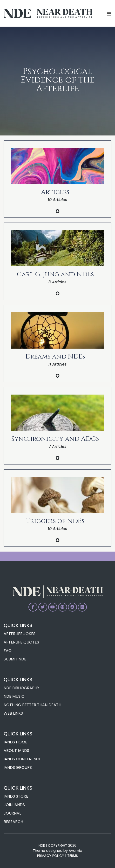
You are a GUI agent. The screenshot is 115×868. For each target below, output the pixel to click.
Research (13, 822)
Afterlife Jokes (20, 634)
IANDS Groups (18, 767)
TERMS (73, 856)
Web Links (13, 713)
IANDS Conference (22, 759)
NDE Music (14, 696)
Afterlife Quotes (21, 642)
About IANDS (16, 751)
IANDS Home (15, 742)
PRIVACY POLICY (51, 856)
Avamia (75, 851)
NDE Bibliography (21, 688)
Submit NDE (15, 659)
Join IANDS (14, 805)
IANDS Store (16, 796)
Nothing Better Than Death (32, 705)
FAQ (8, 651)
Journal (12, 813)
